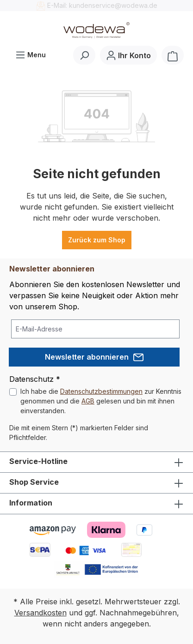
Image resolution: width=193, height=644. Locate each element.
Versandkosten (40, 613)
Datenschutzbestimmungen (101, 391)
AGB (88, 401)
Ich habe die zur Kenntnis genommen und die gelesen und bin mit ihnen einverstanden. (101, 401)
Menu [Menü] (31, 53)
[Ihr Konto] (128, 55)
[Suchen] (84, 55)
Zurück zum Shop (97, 240)
